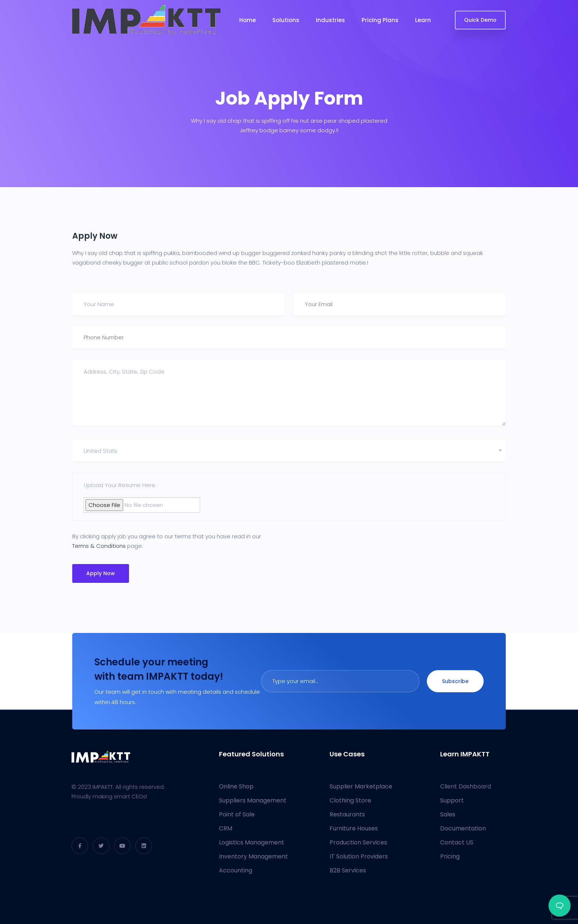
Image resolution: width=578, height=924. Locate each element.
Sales (448, 814)
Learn (423, 20)
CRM (226, 828)
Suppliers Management (253, 800)
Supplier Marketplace (361, 786)
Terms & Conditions (99, 546)
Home (248, 20)
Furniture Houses (354, 828)
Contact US (457, 842)
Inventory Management (253, 856)
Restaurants (347, 814)
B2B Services (348, 870)
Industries (330, 20)
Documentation (463, 828)
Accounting (236, 870)
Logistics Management (252, 842)
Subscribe (455, 681)
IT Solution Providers (359, 856)
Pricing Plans (380, 20)
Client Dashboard (466, 786)
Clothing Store (350, 800)
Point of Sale (237, 814)
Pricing (450, 856)
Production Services (358, 842)
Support (452, 800)
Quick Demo (480, 20)
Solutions (286, 20)
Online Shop (236, 786)
